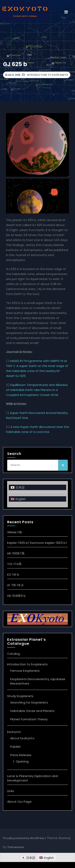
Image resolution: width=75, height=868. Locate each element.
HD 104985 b (16, 596)
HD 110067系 (16, 553)
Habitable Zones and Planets (32, 711)
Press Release (21, 755)
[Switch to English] (37, 499)
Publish (15, 747)
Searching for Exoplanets (29, 702)
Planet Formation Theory (29, 719)
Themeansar (16, 847)
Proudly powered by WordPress (24, 838)
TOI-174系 (14, 564)
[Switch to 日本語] (37, 487)
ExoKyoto (14, 732)
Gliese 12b (15, 532)
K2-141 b (13, 575)
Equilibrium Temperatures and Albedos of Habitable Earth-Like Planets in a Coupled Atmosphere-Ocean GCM (37, 390)
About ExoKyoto (22, 738)
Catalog (13, 654)
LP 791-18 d (15, 585)
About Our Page (19, 802)
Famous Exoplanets (25, 671)
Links (11, 791)
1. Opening (21, 761)
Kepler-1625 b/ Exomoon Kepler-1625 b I (37, 543)
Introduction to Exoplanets (48, 75)
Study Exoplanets (20, 696)
